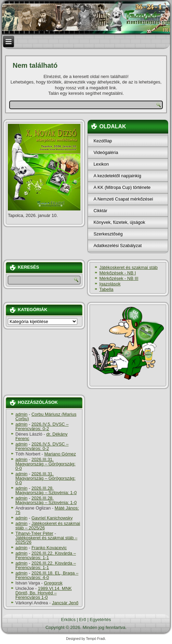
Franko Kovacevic (49, 548)
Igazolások (110, 284)
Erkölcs (68, 620)
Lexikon (101, 164)
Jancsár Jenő (65, 603)
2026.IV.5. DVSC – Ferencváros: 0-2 (42, 426)
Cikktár (100, 211)
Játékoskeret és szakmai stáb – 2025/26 (48, 526)
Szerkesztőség (108, 234)
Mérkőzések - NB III (119, 278)
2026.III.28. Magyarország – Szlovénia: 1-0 (46, 490)
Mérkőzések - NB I (117, 273)
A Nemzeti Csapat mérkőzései (123, 199)
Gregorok (53, 583)
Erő (83, 620)
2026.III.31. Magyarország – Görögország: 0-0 (45, 464)
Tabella (106, 289)
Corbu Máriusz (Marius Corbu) (46, 416)
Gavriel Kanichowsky (52, 518)
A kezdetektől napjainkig (117, 176)
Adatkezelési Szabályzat (117, 246)
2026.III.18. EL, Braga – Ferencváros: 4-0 (47, 575)
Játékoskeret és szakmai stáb (128, 267)
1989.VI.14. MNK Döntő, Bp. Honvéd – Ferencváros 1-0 (44, 593)
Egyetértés (100, 620)
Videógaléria (106, 152)
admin (21, 414)
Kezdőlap (103, 141)
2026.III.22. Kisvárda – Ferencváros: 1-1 (46, 555)
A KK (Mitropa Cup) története (122, 187)
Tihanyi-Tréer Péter (34, 533)
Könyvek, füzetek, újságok (119, 222)
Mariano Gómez (60, 454)
